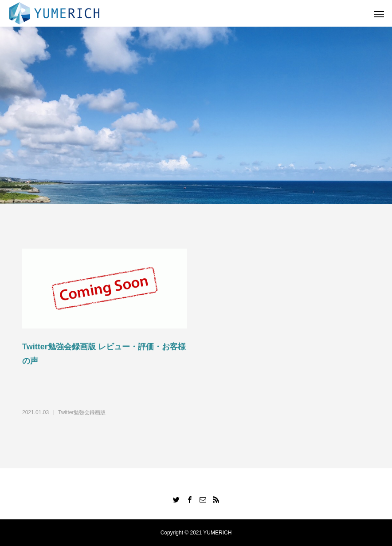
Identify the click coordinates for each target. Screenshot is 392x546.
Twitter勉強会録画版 (82, 412)
